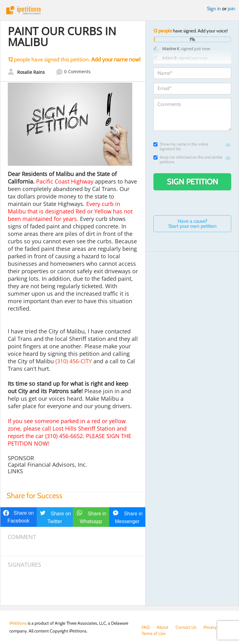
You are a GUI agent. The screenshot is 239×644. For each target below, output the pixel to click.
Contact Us (186, 627)
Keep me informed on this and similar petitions (188, 160)
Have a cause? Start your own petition (192, 224)
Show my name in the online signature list (181, 146)
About (163, 627)
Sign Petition (192, 182)
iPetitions (119, 10)
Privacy (210, 627)
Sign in (214, 9)
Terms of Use (154, 633)
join (232, 9)
